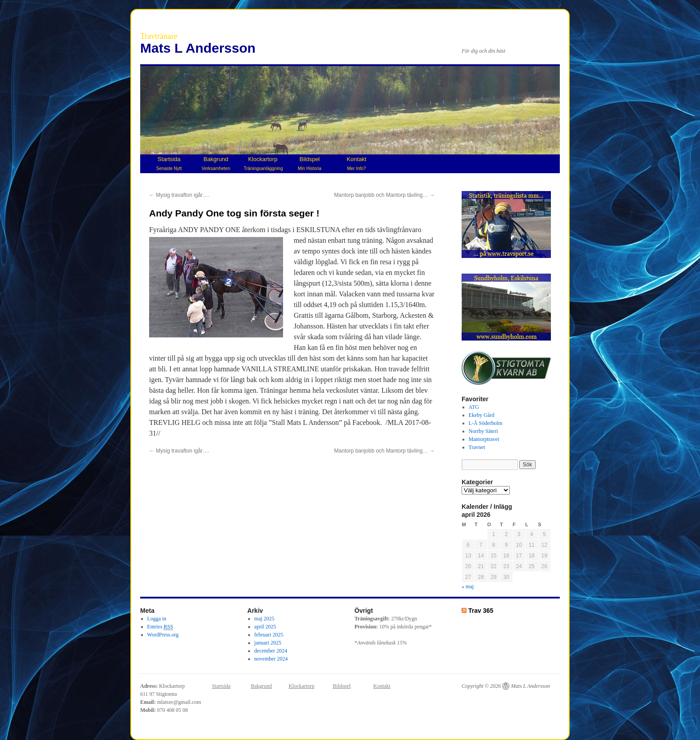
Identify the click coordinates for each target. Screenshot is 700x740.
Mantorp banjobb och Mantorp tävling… (385, 195)
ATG (474, 407)
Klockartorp (263, 163)
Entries (160, 627)
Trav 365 (481, 611)
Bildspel (310, 163)
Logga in (157, 619)
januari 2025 (268, 643)
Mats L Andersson (198, 48)
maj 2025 (265, 619)
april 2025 (265, 627)
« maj (468, 586)
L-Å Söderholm (486, 423)
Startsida (169, 163)
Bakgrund (216, 163)
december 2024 (271, 651)
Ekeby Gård (482, 415)
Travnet (477, 447)
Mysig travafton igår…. (179, 195)
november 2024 (271, 659)
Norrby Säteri (483, 431)
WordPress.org (163, 635)
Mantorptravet (484, 439)
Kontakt (356, 163)
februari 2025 (269, 635)
